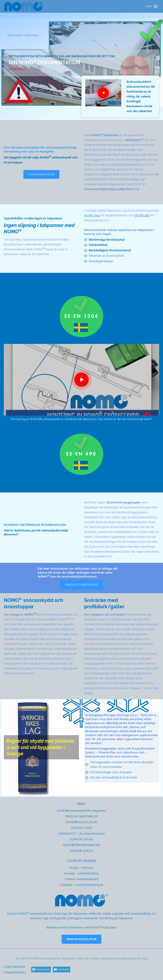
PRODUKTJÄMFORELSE (81, 816)
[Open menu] (152, 6)
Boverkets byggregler (102, 750)
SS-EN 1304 (92, 217)
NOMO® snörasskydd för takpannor (81, 811)
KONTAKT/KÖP (82, 828)
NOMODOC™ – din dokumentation (82, 834)
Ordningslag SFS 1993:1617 (106, 717)
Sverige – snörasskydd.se (81, 873)
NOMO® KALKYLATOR (81, 822)
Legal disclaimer (15, 967)
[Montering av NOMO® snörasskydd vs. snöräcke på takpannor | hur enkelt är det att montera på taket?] (81, 381)
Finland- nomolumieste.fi (82, 879)
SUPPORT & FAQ (81, 839)
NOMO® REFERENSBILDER (82, 845)
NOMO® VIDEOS (82, 851)
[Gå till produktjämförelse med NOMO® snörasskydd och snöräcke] (81, 586)
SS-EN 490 (143, 217)
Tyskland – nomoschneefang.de (82, 885)
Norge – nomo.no (81, 868)
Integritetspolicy (15, 972)
